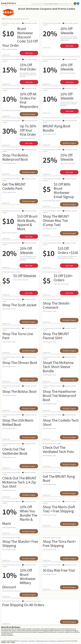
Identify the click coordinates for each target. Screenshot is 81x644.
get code (29, 53)
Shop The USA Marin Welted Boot (18, 422)
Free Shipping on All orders (23, 605)
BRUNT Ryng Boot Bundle (56, 128)
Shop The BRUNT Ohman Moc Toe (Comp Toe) (56, 220)
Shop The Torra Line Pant (18, 336)
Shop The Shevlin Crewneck (56, 305)
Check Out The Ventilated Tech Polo (58, 449)
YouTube (13, 642)
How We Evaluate (61, 641)
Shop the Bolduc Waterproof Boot (15, 157)
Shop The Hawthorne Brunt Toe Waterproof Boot (59, 395)
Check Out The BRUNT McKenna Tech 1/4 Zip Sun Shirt (19, 482)
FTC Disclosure (52, 641)
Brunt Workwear (9, 635)
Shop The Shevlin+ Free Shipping (20, 543)
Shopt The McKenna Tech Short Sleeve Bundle (58, 367)
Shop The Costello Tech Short (61, 422)
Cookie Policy (24, 641)
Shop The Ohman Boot (20, 362)
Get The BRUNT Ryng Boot (59, 478)
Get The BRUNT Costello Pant (14, 186)
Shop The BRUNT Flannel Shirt (56, 336)
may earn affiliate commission (51, 4)
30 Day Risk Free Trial (59, 570)
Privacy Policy (32, 641)
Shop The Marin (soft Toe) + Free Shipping (59, 509)
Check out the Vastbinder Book (15, 451)
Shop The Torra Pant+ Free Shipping (59, 543)
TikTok (8, 642)
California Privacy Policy (42, 641)
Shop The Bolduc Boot (19, 391)
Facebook (3, 642)
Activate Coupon (29, 114)
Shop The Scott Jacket (19, 305)
